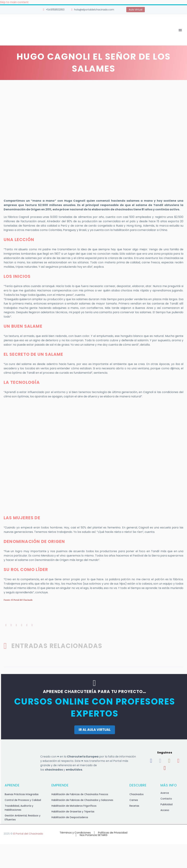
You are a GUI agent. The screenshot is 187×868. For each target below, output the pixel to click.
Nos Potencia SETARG (94, 835)
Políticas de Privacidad (113, 833)
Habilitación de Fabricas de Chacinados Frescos (80, 794)
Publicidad (167, 804)
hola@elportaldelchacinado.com (94, 10)
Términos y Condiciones (75, 833)
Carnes (134, 800)
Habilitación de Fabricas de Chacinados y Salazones (82, 800)
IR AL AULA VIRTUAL (95, 730)
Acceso (165, 810)
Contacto (166, 799)
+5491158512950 (55, 10)
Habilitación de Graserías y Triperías (73, 812)
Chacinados (136, 794)
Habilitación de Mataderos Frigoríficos (74, 806)
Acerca (165, 793)
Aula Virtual (136, 10)
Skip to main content (14, 2)
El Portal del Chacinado (28, 834)
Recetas (134, 806)
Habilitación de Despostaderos (70, 817)
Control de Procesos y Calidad (23, 800)
